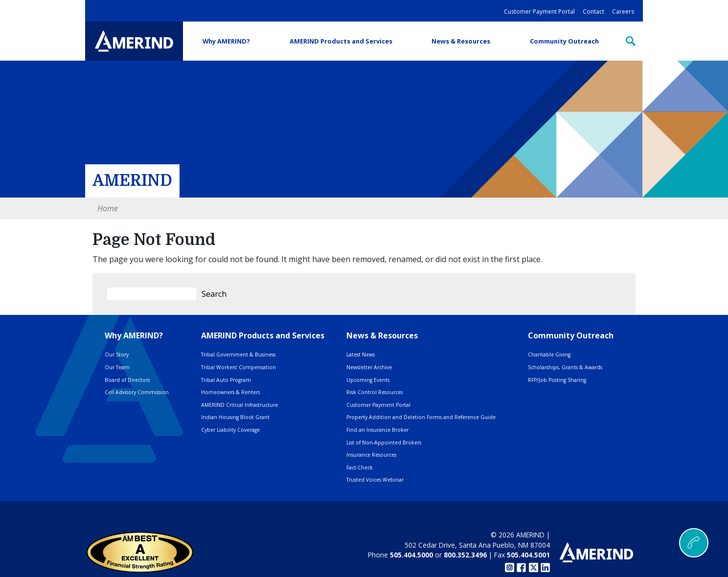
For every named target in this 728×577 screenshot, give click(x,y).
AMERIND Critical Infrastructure (239, 405)
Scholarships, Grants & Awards (565, 367)
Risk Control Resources (375, 392)
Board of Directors (127, 380)
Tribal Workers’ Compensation (239, 367)
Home (108, 208)
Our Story (117, 355)
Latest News (361, 355)
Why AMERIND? (226, 41)
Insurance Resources (371, 455)
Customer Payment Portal (539, 11)
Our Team (117, 367)
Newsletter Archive (369, 367)
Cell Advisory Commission (137, 392)
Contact (593, 11)
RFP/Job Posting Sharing (557, 380)
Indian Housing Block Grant (235, 417)
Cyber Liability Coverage (230, 430)
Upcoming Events (368, 380)
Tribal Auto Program (226, 380)
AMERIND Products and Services (341, 41)
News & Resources (461, 41)
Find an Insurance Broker (377, 430)
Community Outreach (564, 41)
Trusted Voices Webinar (375, 480)
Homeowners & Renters (230, 392)
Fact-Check (360, 467)
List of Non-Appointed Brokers (384, 443)
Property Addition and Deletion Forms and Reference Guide (421, 417)
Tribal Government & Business (238, 355)
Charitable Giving (549, 355)
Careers (623, 11)
